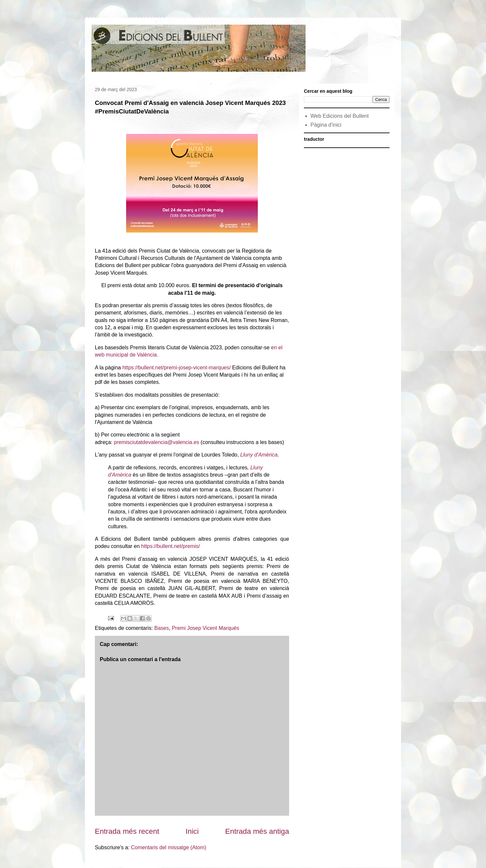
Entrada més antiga (257, 831)
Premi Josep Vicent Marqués (205, 628)
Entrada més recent (127, 831)
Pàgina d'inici (326, 125)
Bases (162, 628)
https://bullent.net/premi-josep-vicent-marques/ (177, 368)
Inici (192, 831)
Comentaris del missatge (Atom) (169, 847)
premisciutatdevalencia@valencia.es (157, 442)
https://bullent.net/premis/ (171, 546)
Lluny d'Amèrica (259, 455)
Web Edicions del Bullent (340, 116)
